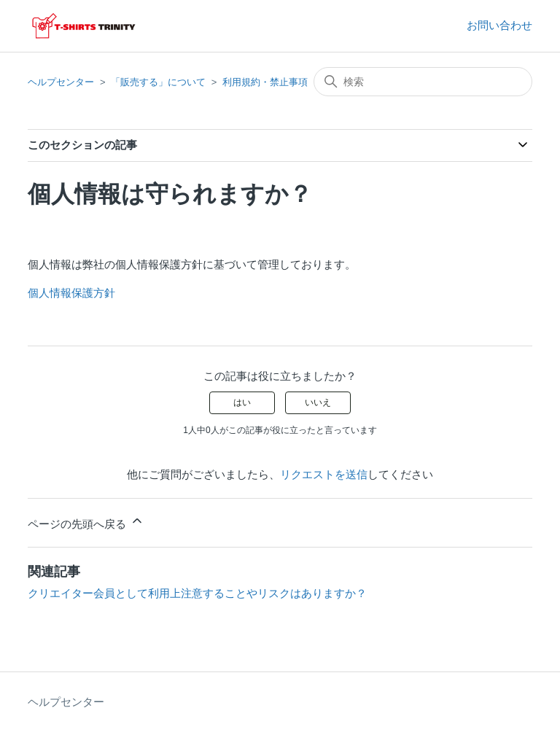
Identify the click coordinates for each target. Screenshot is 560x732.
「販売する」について (158, 82)
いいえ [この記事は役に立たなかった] (318, 402)
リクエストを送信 (324, 474)
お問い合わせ (499, 25)
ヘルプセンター (61, 82)
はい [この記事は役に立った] (242, 402)
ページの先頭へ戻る (86, 522)
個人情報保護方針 (71, 293)
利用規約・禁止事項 (265, 82)
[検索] (423, 82)
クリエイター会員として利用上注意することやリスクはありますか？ (197, 593)
